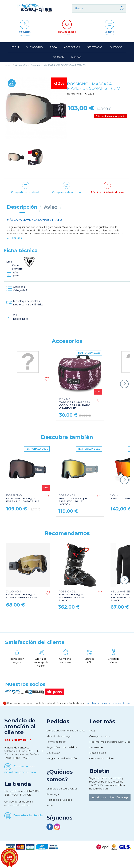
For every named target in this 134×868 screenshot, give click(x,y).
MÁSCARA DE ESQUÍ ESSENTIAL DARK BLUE (23, 499)
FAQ (92, 731)
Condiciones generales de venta (66, 731)
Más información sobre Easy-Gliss (110, 742)
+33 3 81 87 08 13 (18, 740)
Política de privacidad (59, 800)
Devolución (53, 753)
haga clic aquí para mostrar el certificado (108, 703)
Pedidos (58, 721)
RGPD (50, 805)
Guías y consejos (99, 736)
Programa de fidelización (62, 758)
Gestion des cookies (102, 758)
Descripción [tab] (22, 207)
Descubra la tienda (28, 815)
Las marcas (96, 747)
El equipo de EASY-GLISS (62, 789)
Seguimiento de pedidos (62, 747)
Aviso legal (53, 794)
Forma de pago (56, 742)
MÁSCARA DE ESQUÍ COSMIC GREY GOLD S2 (22, 595)
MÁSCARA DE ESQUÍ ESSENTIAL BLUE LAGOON (73, 500)
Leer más (16, 238)
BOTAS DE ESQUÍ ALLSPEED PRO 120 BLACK (72, 596)
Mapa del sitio (98, 753)
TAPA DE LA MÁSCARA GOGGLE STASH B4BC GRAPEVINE (75, 404)
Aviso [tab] (51, 207)
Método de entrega (58, 736)
